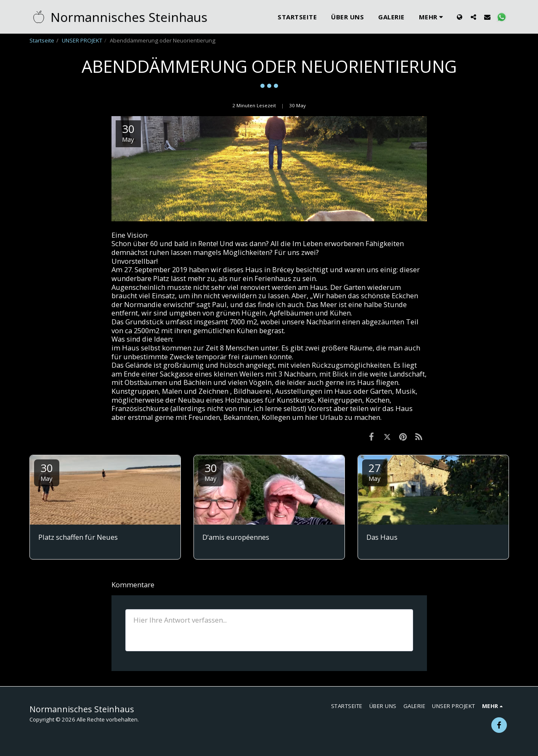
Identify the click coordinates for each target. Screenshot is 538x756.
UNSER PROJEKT (82, 40)
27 (375, 471)
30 (47, 471)
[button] (473, 17)
